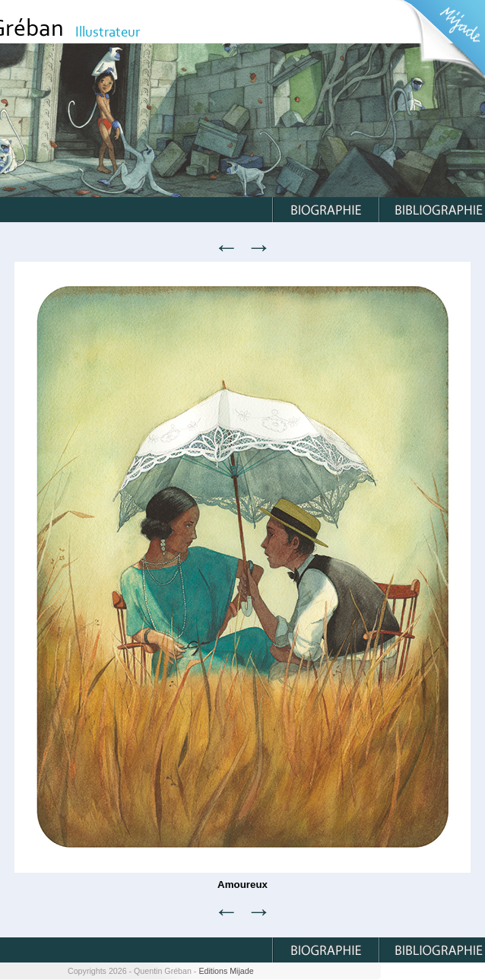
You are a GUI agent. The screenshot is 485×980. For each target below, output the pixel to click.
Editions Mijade (226, 971)
